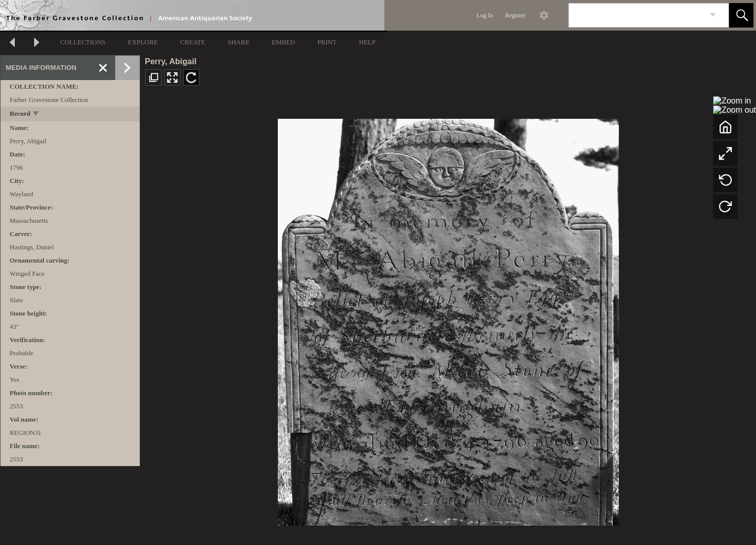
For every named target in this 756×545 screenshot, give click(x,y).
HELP (367, 42)
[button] (741, 15)
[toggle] (36, 114)
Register (515, 15)
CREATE (192, 42)
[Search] (637, 15)
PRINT (327, 42)
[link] (713, 15)
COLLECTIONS (83, 42)
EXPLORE (143, 42)
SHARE (238, 42)
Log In (485, 15)
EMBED (283, 42)
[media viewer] (448, 319)
